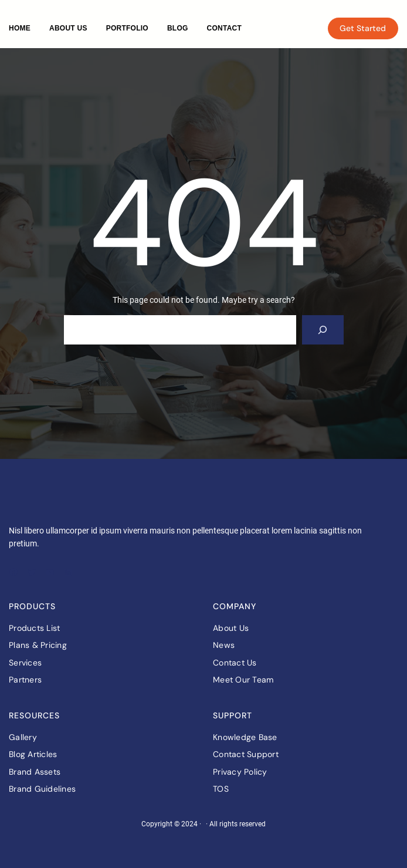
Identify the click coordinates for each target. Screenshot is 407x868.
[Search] (323, 330)
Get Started (363, 28)
